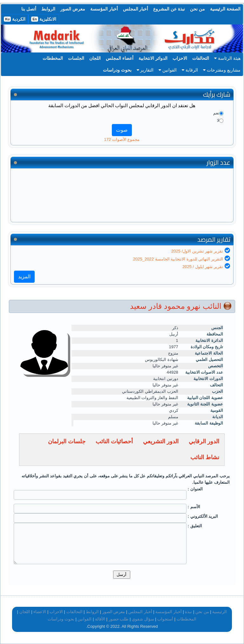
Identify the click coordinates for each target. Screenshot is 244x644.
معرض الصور (73, 9)
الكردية (15, 19)
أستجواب (165, 619)
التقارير (145, 70)
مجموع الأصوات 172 (122, 139)
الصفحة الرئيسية (225, 9)
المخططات (53, 58)
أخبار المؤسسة (104, 9)
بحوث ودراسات (117, 70)
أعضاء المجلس (120, 58)
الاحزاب (180, 58)
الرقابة (190, 70)
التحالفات (201, 58)
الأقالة (100, 619)
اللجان (95, 58)
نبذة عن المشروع (169, 9)
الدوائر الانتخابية (153, 58)
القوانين (168, 70)
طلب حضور (119, 619)
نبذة (188, 612)
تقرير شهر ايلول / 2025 (203, 267)
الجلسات (76, 58)
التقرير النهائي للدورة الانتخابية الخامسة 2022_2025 (178, 259)
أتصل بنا (29, 9)
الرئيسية (220, 612)
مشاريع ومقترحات (222, 70)
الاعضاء (40, 612)
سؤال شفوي (143, 619)
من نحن (197, 9)
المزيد (24, 277)
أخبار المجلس (136, 9)
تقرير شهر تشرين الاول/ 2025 (197, 251)
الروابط (48, 9)
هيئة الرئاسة (227, 58)
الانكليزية (44, 19)
